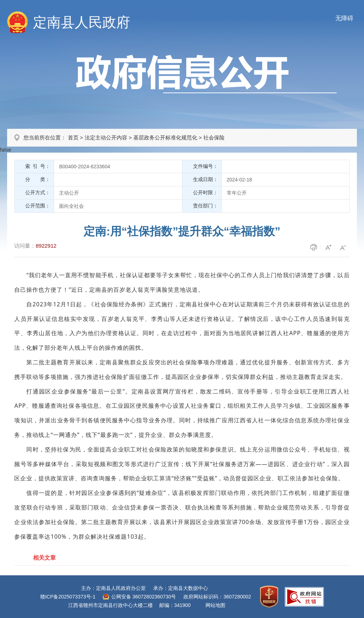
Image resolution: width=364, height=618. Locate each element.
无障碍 (344, 18)
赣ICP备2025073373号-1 (68, 597)
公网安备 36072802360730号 (144, 597)
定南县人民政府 (82, 22)
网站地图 (215, 605)
